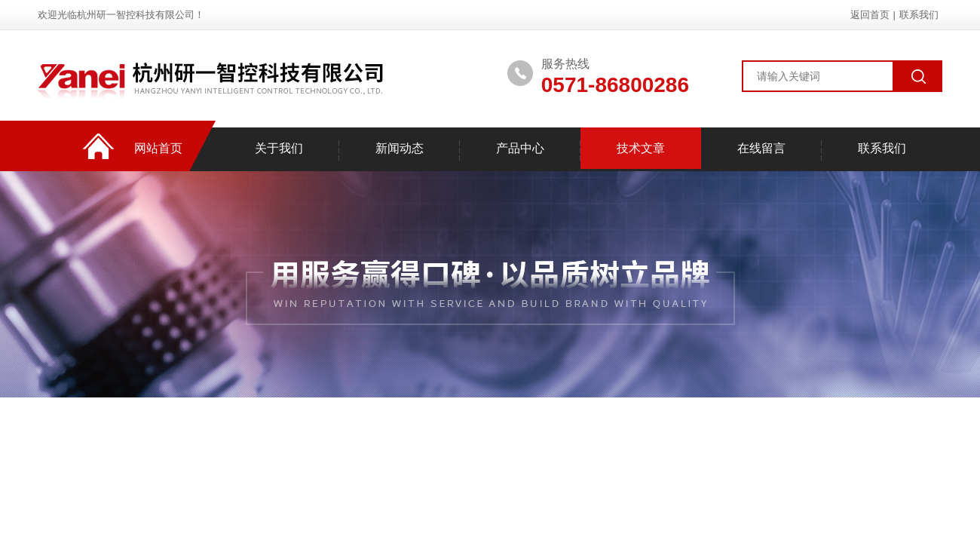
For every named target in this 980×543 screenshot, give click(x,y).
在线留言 (761, 148)
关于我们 (279, 148)
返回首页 (870, 15)
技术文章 (641, 148)
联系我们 (919, 15)
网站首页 (158, 148)
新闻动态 (400, 148)
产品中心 (520, 148)
